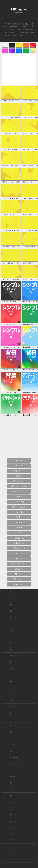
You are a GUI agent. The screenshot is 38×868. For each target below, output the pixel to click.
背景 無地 (19, 558)
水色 (11, 859)
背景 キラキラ (19, 584)
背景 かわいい (19, 543)
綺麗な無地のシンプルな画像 (19, 27)
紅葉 (11, 630)
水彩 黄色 (19, 497)
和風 (11, 605)
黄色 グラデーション (19, 486)
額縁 (11, 732)
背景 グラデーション (19, 564)
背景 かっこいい (19, 548)
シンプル (12, 751)
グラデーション (15, 764)
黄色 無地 (19, 476)
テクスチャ (13, 656)
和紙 (11, 681)
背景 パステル (19, 553)
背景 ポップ (19, 574)
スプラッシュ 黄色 (19, 507)
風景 (11, 611)
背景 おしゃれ (19, 538)
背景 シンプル (19, 533)
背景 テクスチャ (19, 579)
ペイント (12, 777)
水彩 (11, 700)
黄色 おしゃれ (19, 481)
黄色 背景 (19, 466)
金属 (11, 687)
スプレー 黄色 (19, 512)
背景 (11, 783)
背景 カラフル (19, 569)
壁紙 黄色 (19, 517)
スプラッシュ (14, 758)
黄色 (11, 815)
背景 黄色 (19, 522)
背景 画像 (19, 528)
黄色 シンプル (19, 471)
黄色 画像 (19, 460)
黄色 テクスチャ (19, 491)
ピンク (12, 834)
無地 (11, 796)
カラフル (12, 745)
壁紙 (11, 789)
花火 (11, 649)
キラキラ (12, 707)
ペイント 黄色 (19, 502)
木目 (11, 668)
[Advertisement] (19, 71)
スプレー (12, 770)
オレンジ (12, 821)
